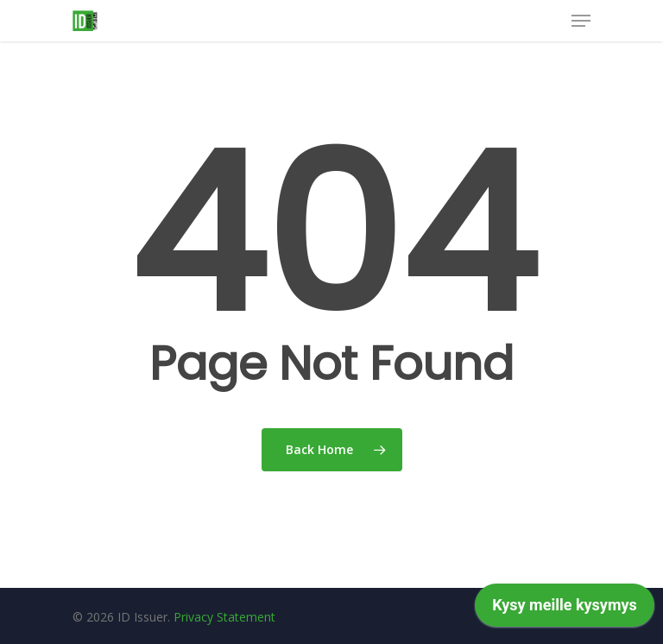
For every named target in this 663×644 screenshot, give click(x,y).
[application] (565, 609)
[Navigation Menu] (581, 21)
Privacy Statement (224, 617)
